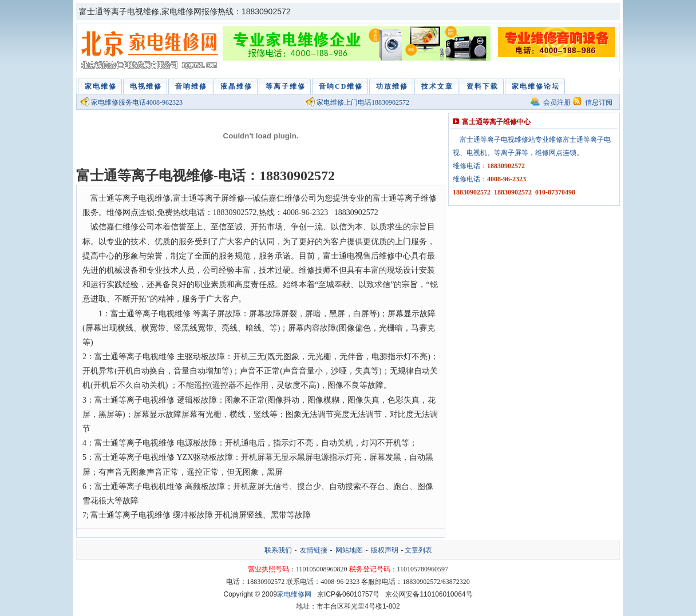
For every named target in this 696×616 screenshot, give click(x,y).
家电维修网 (151, 51)
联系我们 (278, 550)
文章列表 (418, 550)
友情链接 (314, 550)
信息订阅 (599, 102)
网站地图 (349, 550)
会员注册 (557, 102)
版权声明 (385, 550)
